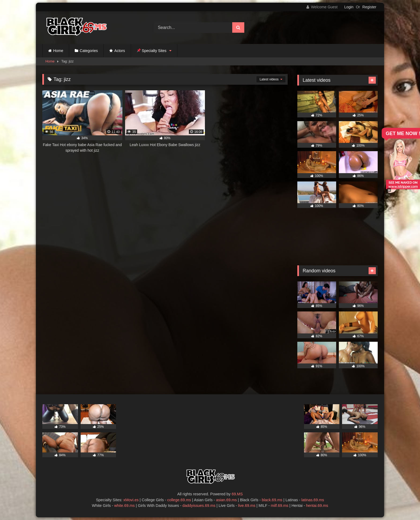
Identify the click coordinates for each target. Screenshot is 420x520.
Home (58, 51)
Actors (120, 51)
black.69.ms (272, 500)
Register (369, 7)
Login (349, 7)
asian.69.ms (226, 500)
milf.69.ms (280, 506)
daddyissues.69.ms (199, 506)
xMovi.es (131, 500)
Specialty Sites (152, 51)
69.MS (237, 494)
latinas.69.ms (313, 500)
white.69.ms (124, 506)
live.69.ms (247, 506)
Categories (89, 51)
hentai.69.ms (317, 506)
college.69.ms (179, 500)
